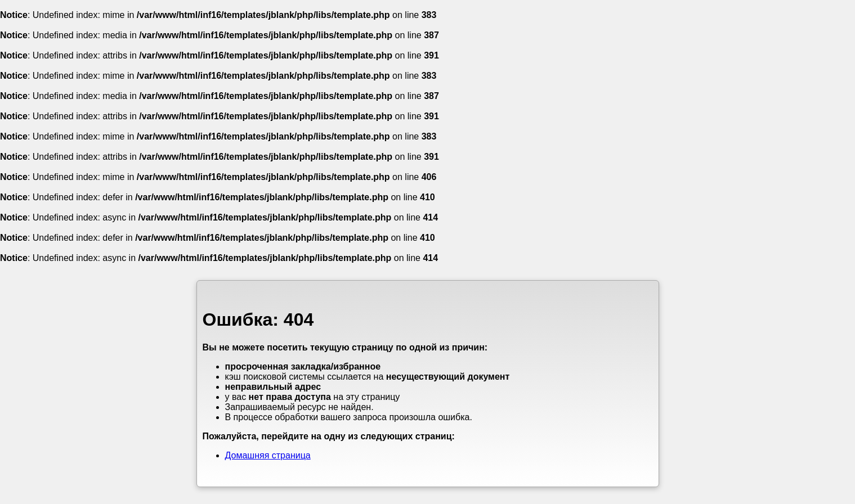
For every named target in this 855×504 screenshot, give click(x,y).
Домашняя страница (268, 455)
